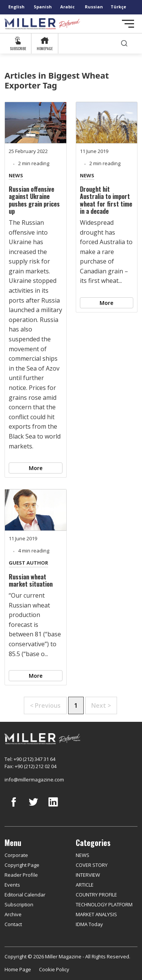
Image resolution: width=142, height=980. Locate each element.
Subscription (19, 904)
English (16, 7)
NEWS (16, 175)
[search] (124, 43)
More (36, 468)
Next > (101, 705)
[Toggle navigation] (128, 24)
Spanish (43, 7)
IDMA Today (89, 924)
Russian (94, 7)
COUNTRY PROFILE (96, 895)
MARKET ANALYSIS (96, 914)
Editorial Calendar (25, 895)
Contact (13, 924)
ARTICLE (85, 885)
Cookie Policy (54, 969)
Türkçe (118, 7)
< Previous (45, 705)
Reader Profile (21, 875)
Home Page (18, 969)
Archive (13, 914)
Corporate (16, 855)
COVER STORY (92, 865)
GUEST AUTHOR (28, 563)
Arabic (67, 7)
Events (12, 885)
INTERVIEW (88, 875)
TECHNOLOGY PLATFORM (104, 904)
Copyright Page (22, 865)
